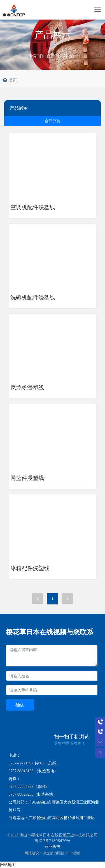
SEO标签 (73, 853)
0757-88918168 (21, 771)
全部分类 (52, 121)
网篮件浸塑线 (27, 478)
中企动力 (50, 853)
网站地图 (8, 865)
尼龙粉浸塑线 (27, 388)
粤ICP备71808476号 (53, 841)
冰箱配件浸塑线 (30, 568)
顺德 (61, 853)
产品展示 (53, 35)
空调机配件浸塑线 (33, 207)
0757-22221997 (21, 763)
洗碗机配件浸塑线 (33, 297)
